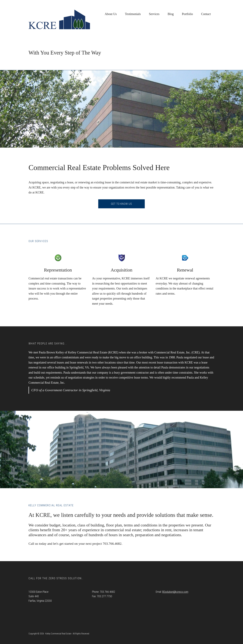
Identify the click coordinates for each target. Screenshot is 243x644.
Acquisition (122, 270)
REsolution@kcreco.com (175, 592)
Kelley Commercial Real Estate (60, 19)
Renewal (185, 270)
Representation (58, 270)
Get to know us (122, 204)
